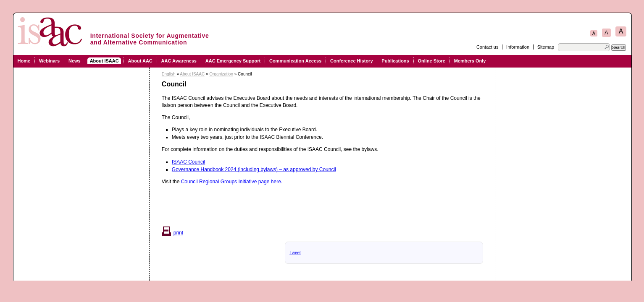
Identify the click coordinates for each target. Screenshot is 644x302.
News (75, 61)
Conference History (351, 61)
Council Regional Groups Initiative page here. (232, 182)
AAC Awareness (179, 61)
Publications (395, 61)
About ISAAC (104, 61)
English (169, 74)
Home (24, 61)
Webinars (49, 61)
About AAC (140, 61)
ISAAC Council (188, 162)
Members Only (470, 61)
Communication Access (295, 61)
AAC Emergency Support (233, 61)
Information (518, 47)
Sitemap (546, 47)
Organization (221, 74)
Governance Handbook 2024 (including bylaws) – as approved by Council (254, 169)
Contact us (488, 47)
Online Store (431, 61)
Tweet (295, 253)
